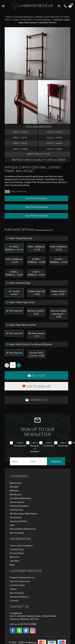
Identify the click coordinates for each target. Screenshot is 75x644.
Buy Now (36, 375)
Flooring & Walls (19, 521)
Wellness (14, 490)
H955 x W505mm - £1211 (14, 248)
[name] (19, 461)
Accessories (16, 517)
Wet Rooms (16, 494)
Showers (14, 487)
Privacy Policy (17, 553)
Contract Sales (17, 585)
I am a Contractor (49, 444)
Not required (16, 311)
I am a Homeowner (20, 444)
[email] (37, 461)
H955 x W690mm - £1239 (36, 248)
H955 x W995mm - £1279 (14, 260)
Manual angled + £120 (36, 312)
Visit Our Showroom (20, 581)
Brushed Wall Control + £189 (36, 354)
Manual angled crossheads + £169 (59, 313)
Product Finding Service (22, 577)
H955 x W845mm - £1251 (59, 248)
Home (9, 17)
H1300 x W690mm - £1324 (59, 260)
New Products (17, 533)
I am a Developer (63, 444)
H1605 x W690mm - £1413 (36, 273)
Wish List (14, 557)
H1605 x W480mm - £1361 (14, 273)
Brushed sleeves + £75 (36, 335)
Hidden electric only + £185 (59, 293)
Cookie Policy (17, 549)
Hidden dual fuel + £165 (36, 293)
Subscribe (56, 461)
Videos (13, 589)
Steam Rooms (17, 502)
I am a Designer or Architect (35, 447)
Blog (12, 565)
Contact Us (36, 400)
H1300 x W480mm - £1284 (36, 260)
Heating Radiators (24, 17)
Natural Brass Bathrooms (23, 529)
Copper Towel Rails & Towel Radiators (32, 19)
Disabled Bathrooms (20, 498)
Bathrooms (15, 483)
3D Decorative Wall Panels (24, 513)
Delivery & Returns (19, 597)
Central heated (15, 293)
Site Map (14, 561)
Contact (14, 600)
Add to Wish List (36, 386)
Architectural (16, 510)
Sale (12, 525)
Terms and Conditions (21, 545)
